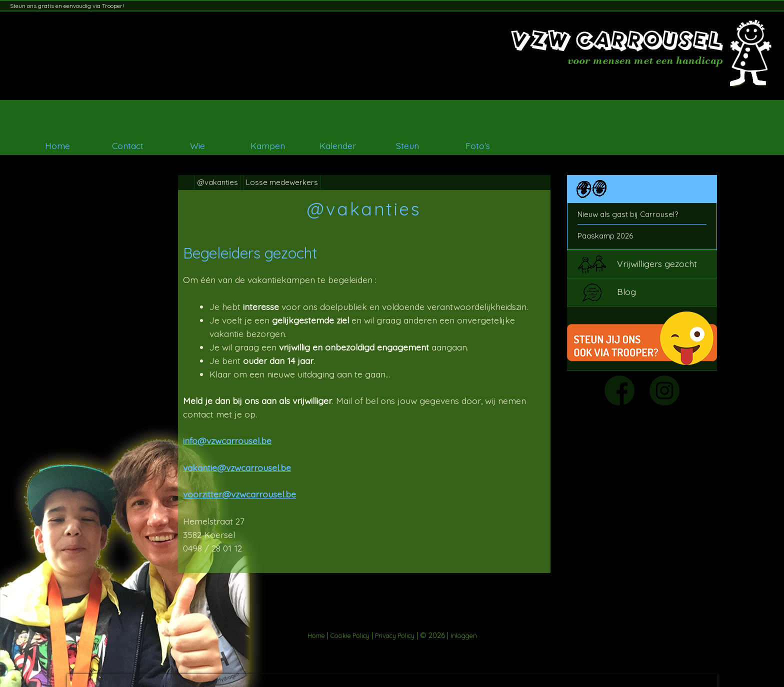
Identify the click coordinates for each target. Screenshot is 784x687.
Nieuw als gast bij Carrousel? (628, 214)
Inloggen (464, 635)
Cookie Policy (350, 635)
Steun (407, 145)
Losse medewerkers (282, 182)
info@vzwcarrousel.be (227, 440)
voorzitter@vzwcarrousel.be (239, 494)
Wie (197, 145)
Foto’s (478, 145)
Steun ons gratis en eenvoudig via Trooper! (67, 6)
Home (57, 145)
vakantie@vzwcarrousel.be (237, 467)
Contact (128, 145)
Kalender (338, 145)
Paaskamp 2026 (605, 236)
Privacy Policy (395, 635)
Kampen (268, 145)
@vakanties (217, 182)
